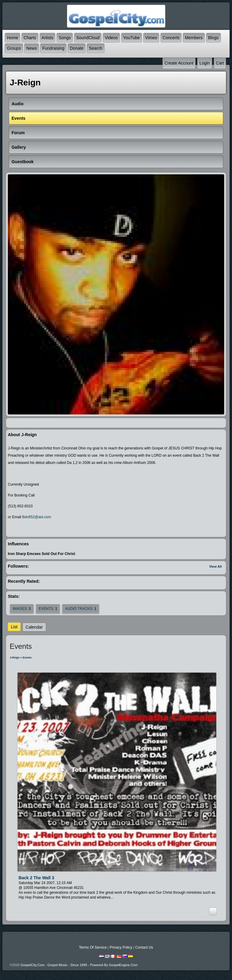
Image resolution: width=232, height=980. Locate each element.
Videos (111, 38)
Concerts (171, 38)
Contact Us (144, 947)
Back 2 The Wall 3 (37, 878)
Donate (77, 48)
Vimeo (151, 38)
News (32, 48)
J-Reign (15, 658)
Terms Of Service (93, 947)
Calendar (34, 627)
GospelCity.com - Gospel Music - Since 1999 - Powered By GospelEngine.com (79, 965)
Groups (14, 48)
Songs (65, 38)
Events (27, 658)
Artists (48, 38)
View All (215, 566)
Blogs (213, 38)
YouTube (132, 38)
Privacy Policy (121, 947)
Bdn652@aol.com (37, 517)
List (14, 627)
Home (13, 38)
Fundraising (53, 48)
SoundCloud (88, 38)
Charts (30, 38)
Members (194, 38)
